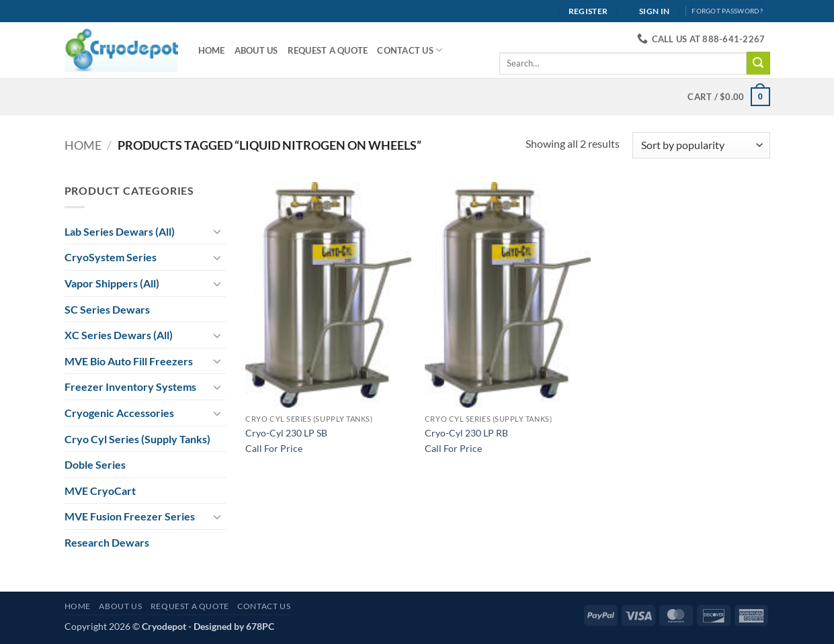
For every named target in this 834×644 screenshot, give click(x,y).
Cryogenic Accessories (119, 413)
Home (212, 50)
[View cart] (728, 97)
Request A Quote (328, 50)
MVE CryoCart (100, 491)
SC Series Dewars (107, 309)
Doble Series (95, 464)
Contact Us (410, 50)
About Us (256, 50)
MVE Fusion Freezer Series (130, 516)
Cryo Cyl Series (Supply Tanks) (137, 439)
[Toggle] (218, 231)
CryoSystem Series (111, 257)
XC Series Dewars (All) (119, 335)
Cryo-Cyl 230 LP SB (286, 433)
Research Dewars (107, 542)
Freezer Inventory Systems (130, 386)
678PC (260, 626)
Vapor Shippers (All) (112, 283)
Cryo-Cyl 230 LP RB (466, 433)
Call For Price (274, 448)
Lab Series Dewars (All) (120, 231)
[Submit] (758, 63)
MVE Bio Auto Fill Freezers (129, 361)
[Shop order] (701, 145)
